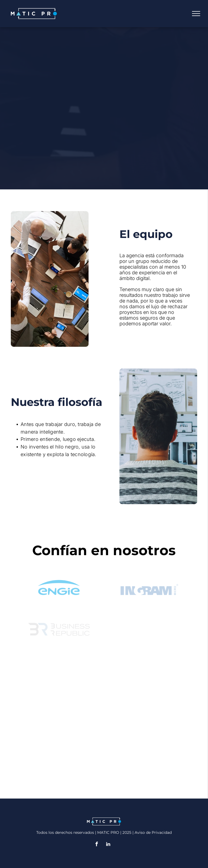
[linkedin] (108, 845)
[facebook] (97, 845)
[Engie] (59, 585)
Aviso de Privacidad (153, 832)
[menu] (196, 14)
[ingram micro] (149, 585)
